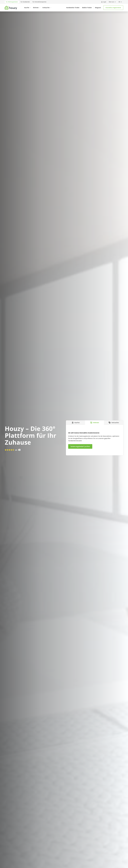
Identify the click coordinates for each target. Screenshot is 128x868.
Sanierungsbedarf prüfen (80, 451)
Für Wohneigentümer (12, 6)
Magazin (98, 12)
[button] (112, 6)
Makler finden (87, 12)
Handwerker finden (73, 12)
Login (104, 6)
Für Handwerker (25, 6)
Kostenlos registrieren (113, 12)
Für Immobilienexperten (39, 6)
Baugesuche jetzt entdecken (88, 2)
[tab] (76, 427)
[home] (11, 12)
